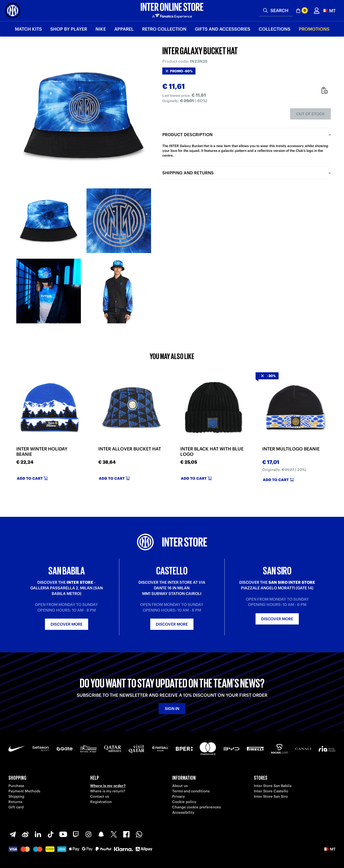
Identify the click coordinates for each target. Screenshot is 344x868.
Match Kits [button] (28, 29)
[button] (330, 11)
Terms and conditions (191, 791)
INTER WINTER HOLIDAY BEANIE (42, 452)
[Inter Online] (13, 11)
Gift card (16, 807)
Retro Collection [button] (164, 29)
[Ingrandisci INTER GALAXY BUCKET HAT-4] (119, 291)
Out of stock (310, 114)
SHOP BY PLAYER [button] (69, 29)
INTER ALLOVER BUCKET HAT (130, 449)
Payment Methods (24, 791)
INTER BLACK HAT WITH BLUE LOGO (212, 452)
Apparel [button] (124, 29)
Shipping (16, 796)
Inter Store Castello (271, 791)
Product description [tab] (187, 135)
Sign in (172, 709)
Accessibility (183, 812)
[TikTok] (51, 834)
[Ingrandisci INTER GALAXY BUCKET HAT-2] (119, 221)
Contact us (100, 796)
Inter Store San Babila (273, 786)
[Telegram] (13, 834)
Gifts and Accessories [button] (223, 29)
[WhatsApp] (139, 834)
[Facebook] (126, 834)
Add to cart (32, 478)
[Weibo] (25, 834)
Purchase (16, 786)
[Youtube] (63, 834)
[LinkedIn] (38, 834)
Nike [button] (101, 29)
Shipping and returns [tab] (188, 173)
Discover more (67, 624)
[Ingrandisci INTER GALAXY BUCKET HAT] (84, 115)
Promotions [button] (314, 29)
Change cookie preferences (196, 807)
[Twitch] (76, 834)
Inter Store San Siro (271, 796)
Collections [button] (274, 29)
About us (180, 786)
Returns (15, 802)
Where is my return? (108, 791)
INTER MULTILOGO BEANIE (291, 449)
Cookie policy (184, 802)
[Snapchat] (101, 834)
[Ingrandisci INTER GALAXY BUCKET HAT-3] (49, 291)
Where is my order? (108, 786)
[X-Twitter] (114, 834)
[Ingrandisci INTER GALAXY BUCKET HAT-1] (49, 221)
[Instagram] (88, 834)
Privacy (178, 796)
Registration (101, 802)
